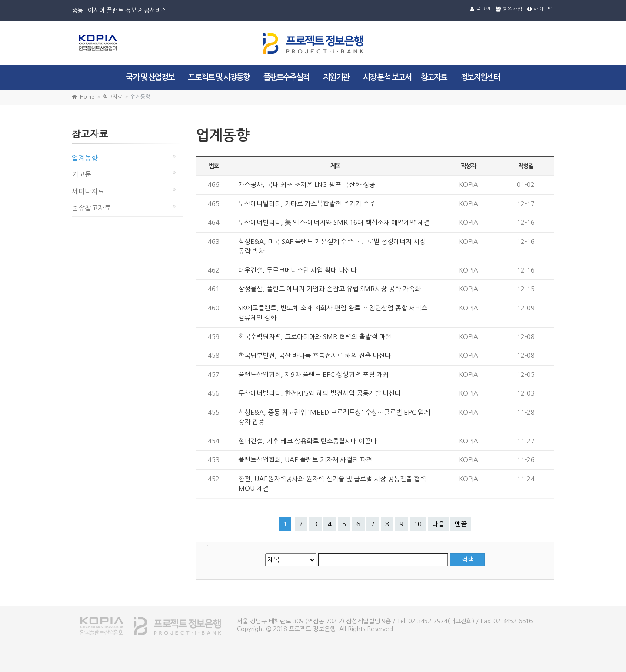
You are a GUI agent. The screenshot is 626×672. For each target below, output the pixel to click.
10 (418, 524)
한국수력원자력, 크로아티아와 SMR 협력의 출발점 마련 (315, 337)
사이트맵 (540, 9)
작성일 (526, 166)
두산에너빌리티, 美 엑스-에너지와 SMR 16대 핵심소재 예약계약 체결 (334, 222)
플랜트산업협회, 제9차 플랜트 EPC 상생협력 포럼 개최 (313, 374)
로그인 (480, 9)
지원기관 (336, 77)
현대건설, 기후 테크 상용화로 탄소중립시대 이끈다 (308, 441)
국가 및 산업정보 (150, 77)
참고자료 (434, 77)
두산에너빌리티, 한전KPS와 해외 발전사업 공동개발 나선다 (320, 393)
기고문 (82, 174)
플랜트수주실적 (286, 77)
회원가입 (509, 9)
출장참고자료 (91, 208)
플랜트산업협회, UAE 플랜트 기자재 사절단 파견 (305, 460)
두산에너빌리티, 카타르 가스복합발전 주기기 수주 (307, 204)
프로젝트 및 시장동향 (219, 77)
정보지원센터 (480, 77)
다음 (438, 524)
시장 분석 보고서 (387, 77)
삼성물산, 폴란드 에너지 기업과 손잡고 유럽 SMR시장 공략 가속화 (330, 289)
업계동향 (85, 158)
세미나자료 (88, 191)
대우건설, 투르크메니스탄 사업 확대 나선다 (298, 270)
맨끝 (461, 524)
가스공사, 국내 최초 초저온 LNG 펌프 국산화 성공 (307, 185)
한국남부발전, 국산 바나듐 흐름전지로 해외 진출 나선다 (315, 355)
